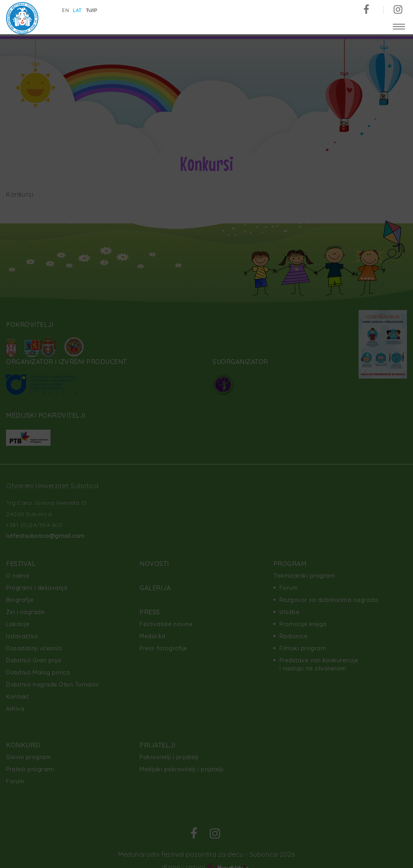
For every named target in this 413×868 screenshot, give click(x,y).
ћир (92, 10)
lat (78, 10)
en (66, 10)
